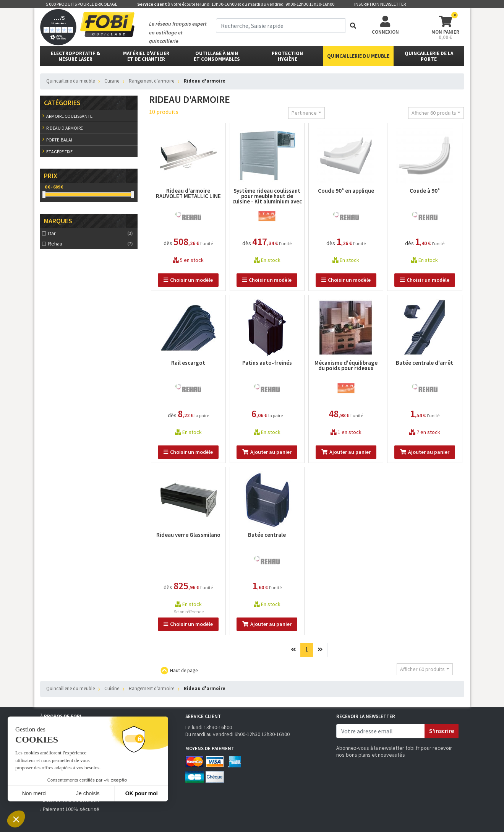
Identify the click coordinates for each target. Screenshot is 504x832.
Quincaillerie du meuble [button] (358, 56)
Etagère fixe (59, 152)
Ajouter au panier (267, 452)
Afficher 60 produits (434, 113)
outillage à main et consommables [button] (217, 56)
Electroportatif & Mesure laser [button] (75, 56)
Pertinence (304, 113)
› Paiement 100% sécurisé (70, 809)
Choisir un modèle (188, 280)
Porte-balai (59, 140)
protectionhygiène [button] (287, 56)
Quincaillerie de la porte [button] (429, 56)
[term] (281, 26)
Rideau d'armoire (65, 128)
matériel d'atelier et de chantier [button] (146, 56)
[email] (381, 731)
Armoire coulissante (69, 116)
